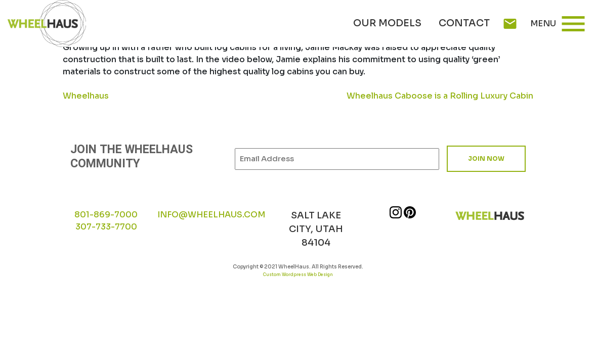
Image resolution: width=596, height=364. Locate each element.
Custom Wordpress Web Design (298, 275)
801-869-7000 (106, 215)
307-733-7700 (106, 227)
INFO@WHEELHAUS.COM (211, 215)
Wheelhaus (86, 96)
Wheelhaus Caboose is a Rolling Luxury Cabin (440, 96)
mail (510, 24)
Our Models (387, 23)
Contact (464, 23)
